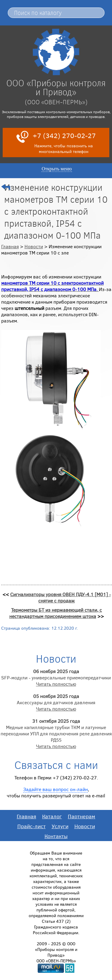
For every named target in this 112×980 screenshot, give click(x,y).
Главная (10, 246)
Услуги (60, 826)
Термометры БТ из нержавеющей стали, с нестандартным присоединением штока (56, 613)
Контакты (56, 836)
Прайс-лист (32, 826)
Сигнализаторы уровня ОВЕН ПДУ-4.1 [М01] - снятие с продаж (60, 597)
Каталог (52, 816)
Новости (34, 246)
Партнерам (82, 816)
